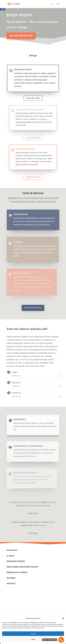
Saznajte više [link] (33, 98)
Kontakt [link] (11, 584)
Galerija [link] (11, 578)
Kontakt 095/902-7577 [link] (20, 36)
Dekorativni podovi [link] (29, 153)
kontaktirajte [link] (24, 359)
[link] (14, 4)
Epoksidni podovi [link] (24, 71)
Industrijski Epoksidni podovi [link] (22, 567)
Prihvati (33, 634)
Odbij (33, 639)
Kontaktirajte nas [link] (33, 308)
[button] (63, 618)
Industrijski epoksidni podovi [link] (31, 113)
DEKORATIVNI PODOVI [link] (17, 573)
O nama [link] (11, 556)
